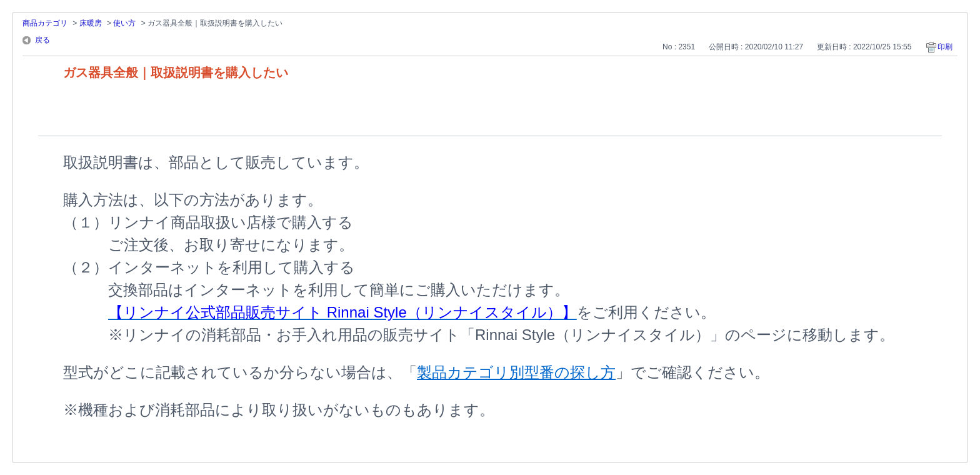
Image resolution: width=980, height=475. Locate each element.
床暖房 (91, 23)
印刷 (945, 47)
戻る (42, 40)
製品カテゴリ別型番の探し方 (516, 372)
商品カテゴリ (45, 23)
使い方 (124, 23)
